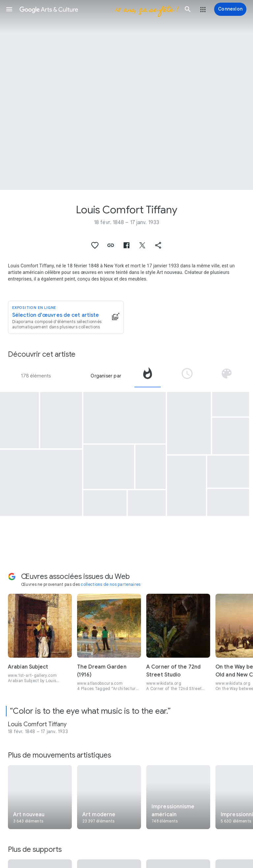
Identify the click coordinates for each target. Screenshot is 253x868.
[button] (9, 9)
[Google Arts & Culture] (98, 9)
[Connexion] (230, 9)
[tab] (148, 376)
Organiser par (106, 376)
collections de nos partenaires (111, 584)
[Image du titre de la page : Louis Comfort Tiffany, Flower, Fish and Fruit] (126, 95)
